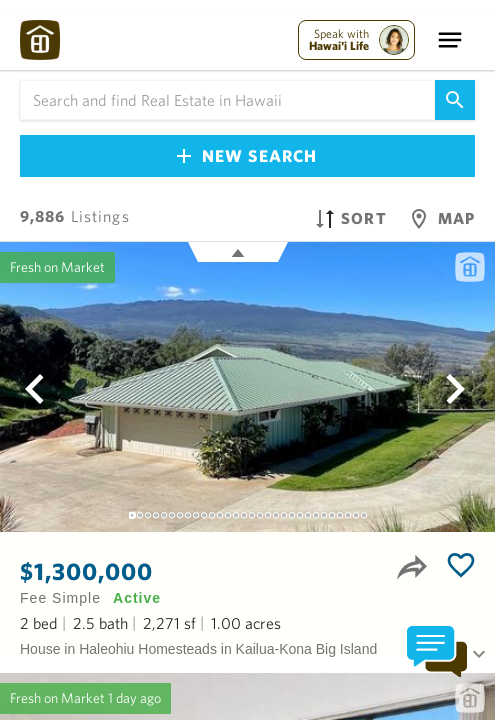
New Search (247, 155)
